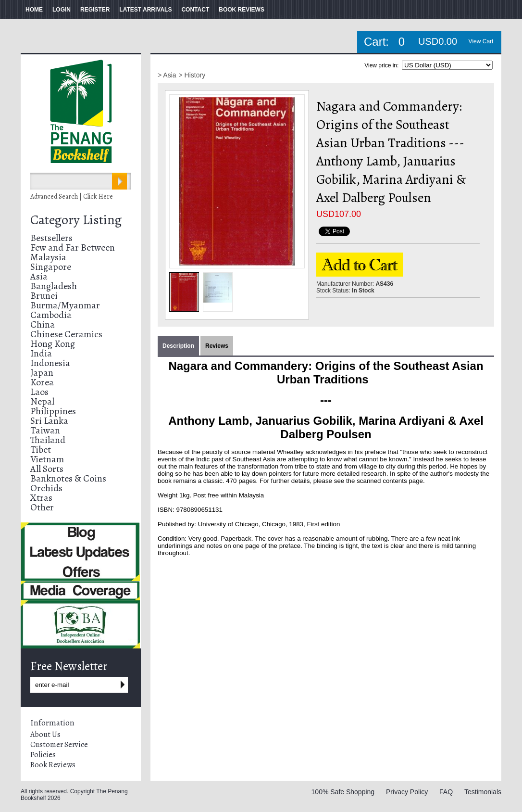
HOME (34, 10)
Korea (42, 382)
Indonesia (50, 363)
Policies (43, 755)
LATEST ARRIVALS (145, 10)
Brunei (44, 296)
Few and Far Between (73, 247)
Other (42, 507)
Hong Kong (53, 344)
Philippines (53, 411)
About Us (45, 735)
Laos (39, 392)
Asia (39, 276)
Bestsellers (51, 238)
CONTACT (195, 10)
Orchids (46, 488)
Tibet (41, 450)
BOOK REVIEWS (242, 10)
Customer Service (59, 745)
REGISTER (95, 10)
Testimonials (483, 792)
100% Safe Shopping (343, 792)
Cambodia (51, 315)
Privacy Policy (407, 792)
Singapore (51, 267)
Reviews (217, 346)
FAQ (446, 792)
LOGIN (62, 10)
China (43, 324)
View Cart (481, 41)
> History (192, 75)
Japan (42, 373)
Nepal (42, 401)
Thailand (48, 440)
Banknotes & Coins (68, 478)
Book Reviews (53, 765)
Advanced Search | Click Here (72, 197)
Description (178, 346)
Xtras (41, 498)
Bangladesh (54, 286)
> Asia (167, 75)
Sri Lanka (49, 421)
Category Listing (76, 220)
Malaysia (48, 257)
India (41, 353)
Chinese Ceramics (66, 334)
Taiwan (45, 430)
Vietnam (47, 459)
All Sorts (47, 469)
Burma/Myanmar (65, 305)
